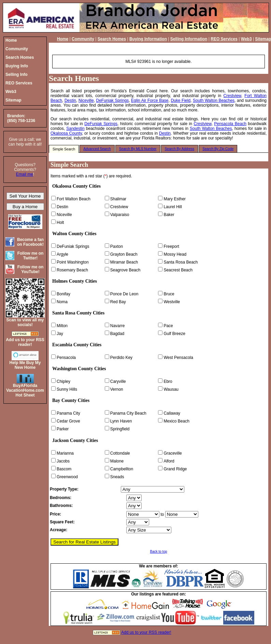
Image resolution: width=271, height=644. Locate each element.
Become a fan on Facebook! (30, 242)
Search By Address (180, 149)
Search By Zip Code (218, 149)
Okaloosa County (66, 133)
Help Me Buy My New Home (25, 365)
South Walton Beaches (214, 100)
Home (63, 39)
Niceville (86, 100)
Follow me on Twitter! (31, 256)
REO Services (224, 39)
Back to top (158, 552)
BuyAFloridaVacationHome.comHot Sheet (25, 390)
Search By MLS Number (138, 149)
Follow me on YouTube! (31, 269)
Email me (25, 174)
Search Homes (112, 39)
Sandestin (75, 129)
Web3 (246, 39)
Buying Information (148, 39)
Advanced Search (97, 149)
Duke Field (181, 100)
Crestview (232, 96)
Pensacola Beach (230, 124)
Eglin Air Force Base (150, 100)
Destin (70, 100)
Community (83, 39)
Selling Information (189, 39)
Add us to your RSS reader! (146, 632)
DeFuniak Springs (113, 100)
